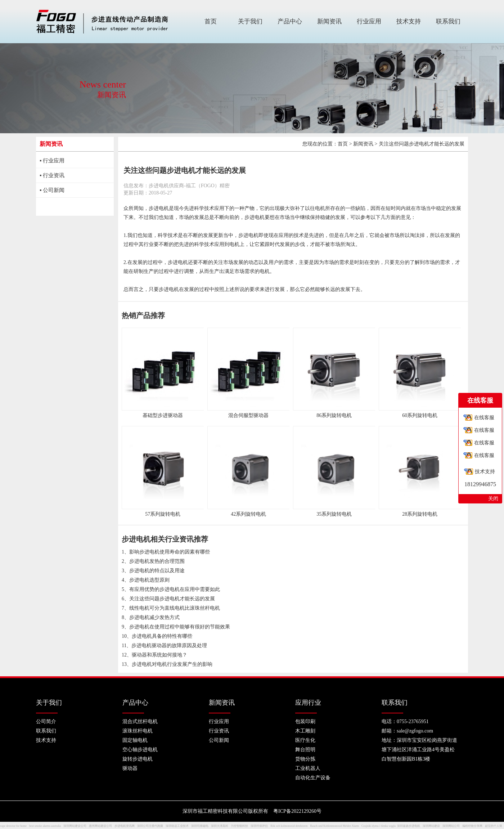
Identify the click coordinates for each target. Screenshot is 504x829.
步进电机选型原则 (149, 580)
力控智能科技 (239, 826)
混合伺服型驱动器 (248, 415)
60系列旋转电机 (420, 415)
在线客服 (484, 418)
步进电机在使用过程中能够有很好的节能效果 (180, 627)
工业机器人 (308, 768)
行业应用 (219, 722)
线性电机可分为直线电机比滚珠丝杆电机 (175, 608)
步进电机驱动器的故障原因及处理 (169, 646)
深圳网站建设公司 (75, 826)
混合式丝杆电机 (140, 722)
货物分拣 (305, 759)
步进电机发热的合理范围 (157, 561)
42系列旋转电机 (248, 514)
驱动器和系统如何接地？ (159, 655)
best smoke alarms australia (45, 826)
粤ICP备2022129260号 (297, 811)
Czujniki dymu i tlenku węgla (379, 826)
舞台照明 (305, 750)
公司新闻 (219, 740)
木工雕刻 (305, 731)
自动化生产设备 (313, 778)
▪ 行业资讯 (52, 175)
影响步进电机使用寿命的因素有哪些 (170, 552)
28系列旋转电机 (420, 514)
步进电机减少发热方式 (154, 617)
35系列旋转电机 (334, 514)
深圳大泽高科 (220, 826)
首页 (343, 144)
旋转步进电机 (138, 759)
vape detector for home (13, 826)
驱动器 (130, 768)
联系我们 (46, 731)
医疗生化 (305, 740)
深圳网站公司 (451, 826)
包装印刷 (305, 722)
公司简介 (46, 722)
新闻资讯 (363, 144)
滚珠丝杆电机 (138, 731)
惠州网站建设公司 (100, 826)
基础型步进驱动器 (163, 415)
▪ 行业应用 (52, 161)
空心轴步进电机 (140, 750)
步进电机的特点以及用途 (157, 571)
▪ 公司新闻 (52, 190)
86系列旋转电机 (334, 415)
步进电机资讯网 (125, 826)
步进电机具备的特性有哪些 (162, 636)
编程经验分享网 (472, 826)
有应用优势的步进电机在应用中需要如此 (175, 589)
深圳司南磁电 (200, 826)
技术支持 (46, 740)
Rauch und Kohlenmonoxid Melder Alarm (335, 826)
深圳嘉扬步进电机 (409, 826)
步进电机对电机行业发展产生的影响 (172, 664)
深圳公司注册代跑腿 (150, 826)
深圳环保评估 (259, 826)
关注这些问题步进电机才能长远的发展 (172, 599)
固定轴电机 (135, 740)
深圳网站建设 (431, 826)
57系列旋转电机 (163, 514)
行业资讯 (219, 731)
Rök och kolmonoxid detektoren (289, 826)
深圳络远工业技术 (177, 826)
